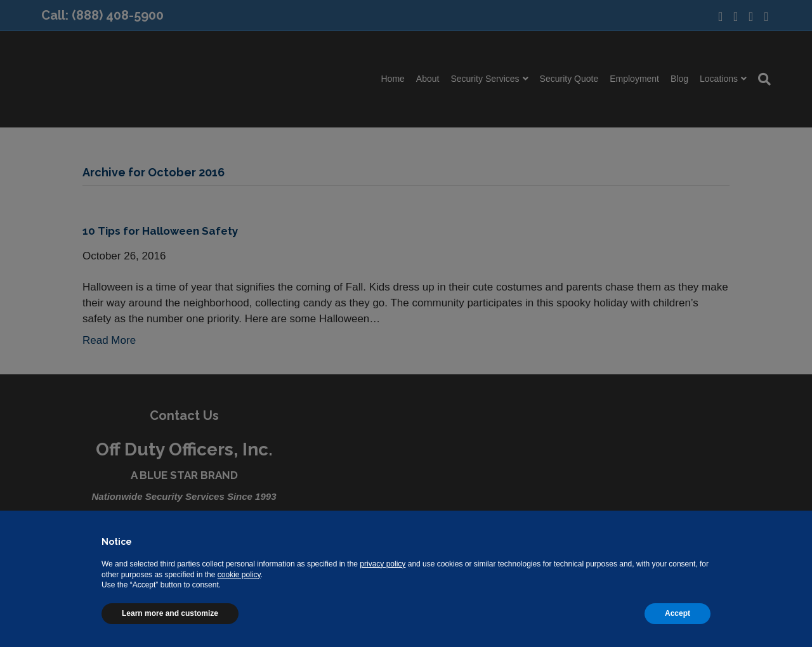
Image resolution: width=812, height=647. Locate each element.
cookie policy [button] (239, 575)
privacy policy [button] (383, 564)
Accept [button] (678, 613)
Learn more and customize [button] (170, 613)
